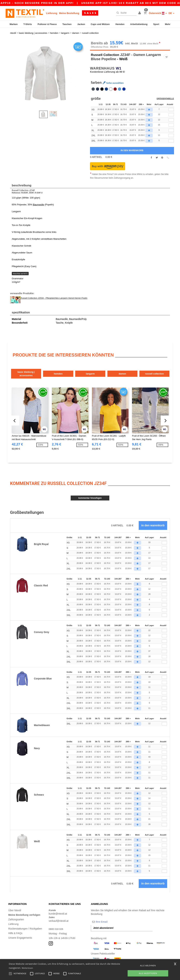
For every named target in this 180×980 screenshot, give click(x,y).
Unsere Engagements (20, 931)
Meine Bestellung (69, 13)
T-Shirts (28, 24)
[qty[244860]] (171, 106)
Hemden (120, 24)
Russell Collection (106, 51)
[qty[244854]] (171, 111)
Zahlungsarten (16, 912)
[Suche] (125, 13)
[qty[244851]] (171, 117)
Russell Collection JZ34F (23, 187)
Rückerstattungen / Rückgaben (25, 921)
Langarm (103, 368)
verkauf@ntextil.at (59, 914)
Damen (140, 368)
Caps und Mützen (100, 24)
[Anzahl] (164, 535)
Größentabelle (165, 96)
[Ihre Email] (109, 915)
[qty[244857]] (171, 127)
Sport (156, 24)
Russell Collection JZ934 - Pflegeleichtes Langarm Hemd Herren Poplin (54, 295)
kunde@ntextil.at (58, 907)
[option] (49, 71)
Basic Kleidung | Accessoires (29, 368)
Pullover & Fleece (47, 24)
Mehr (168, 24)
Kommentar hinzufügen (90, 491)
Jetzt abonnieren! (103, 921)
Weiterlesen (27, 968)
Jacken (81, 24)
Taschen (67, 24)
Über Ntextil (15, 903)
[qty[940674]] (171, 137)
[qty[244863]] (171, 132)
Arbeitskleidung (139, 24)
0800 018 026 (56, 922)
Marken (14, 24)
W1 (119, 65)
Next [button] (13, 74)
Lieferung (52, 13)
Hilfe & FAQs (15, 926)
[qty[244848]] (171, 122)
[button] (140, 13)
